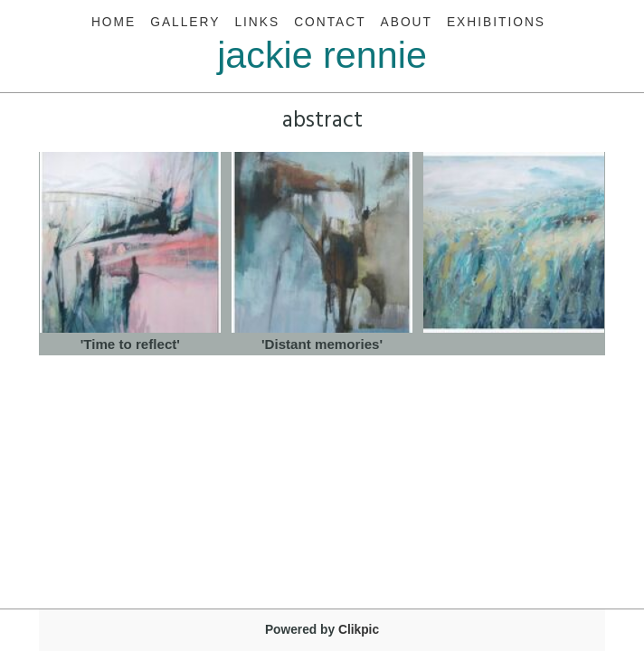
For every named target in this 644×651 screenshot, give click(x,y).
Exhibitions (496, 22)
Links (257, 22)
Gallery (185, 22)
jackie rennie (322, 55)
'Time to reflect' (130, 344)
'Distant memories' (322, 344)
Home (114, 22)
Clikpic (359, 630)
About (407, 22)
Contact (330, 22)
